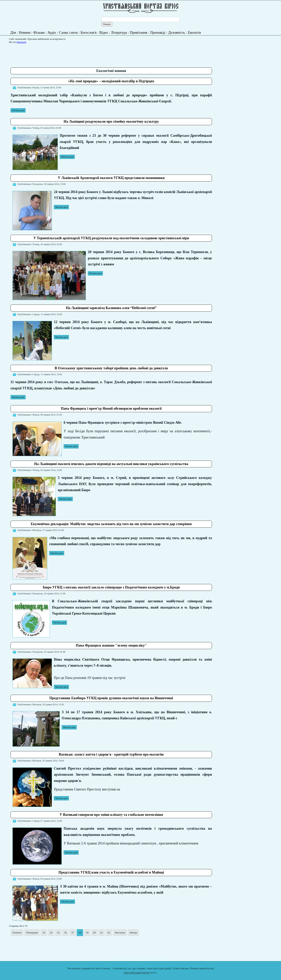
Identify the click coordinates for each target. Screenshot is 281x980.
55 (58, 933)
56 (65, 933)
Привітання (139, 33)
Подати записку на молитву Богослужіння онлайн (141, 957)
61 (102, 933)
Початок (17, 933)
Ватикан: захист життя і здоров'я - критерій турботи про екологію (111, 754)
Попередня (32, 933)
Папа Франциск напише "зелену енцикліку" (111, 645)
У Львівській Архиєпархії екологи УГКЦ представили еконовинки (111, 178)
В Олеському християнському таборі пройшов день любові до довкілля (111, 368)
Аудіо (52, 33)
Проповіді (158, 33)
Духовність (177, 33)
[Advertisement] (82, 54)
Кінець (133, 933)
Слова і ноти (68, 33)
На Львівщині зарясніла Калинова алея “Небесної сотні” (111, 308)
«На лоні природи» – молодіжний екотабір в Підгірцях (111, 81)
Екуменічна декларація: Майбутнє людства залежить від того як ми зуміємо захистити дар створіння (111, 524)
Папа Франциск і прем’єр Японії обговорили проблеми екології (111, 408)
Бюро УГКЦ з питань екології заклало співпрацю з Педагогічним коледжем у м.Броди (111, 587)
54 (51, 933)
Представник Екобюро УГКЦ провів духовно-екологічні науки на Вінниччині (111, 698)
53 (44, 933)
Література (119, 33)
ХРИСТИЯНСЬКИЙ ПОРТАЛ (137, 973)
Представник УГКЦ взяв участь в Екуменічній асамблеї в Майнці (111, 872)
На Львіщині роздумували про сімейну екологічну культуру (111, 121)
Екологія (194, 33)
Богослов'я (89, 33)
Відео (104, 33)
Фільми (39, 33)
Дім (13, 33)
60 (94, 933)
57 (73, 933)
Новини (25, 33)
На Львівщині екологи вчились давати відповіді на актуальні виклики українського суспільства (111, 464)
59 (87, 933)
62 (109, 933)
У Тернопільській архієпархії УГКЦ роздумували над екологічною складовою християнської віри (111, 238)
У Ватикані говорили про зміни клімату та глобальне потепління (111, 815)
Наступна (120, 933)
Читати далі (18, 110)
